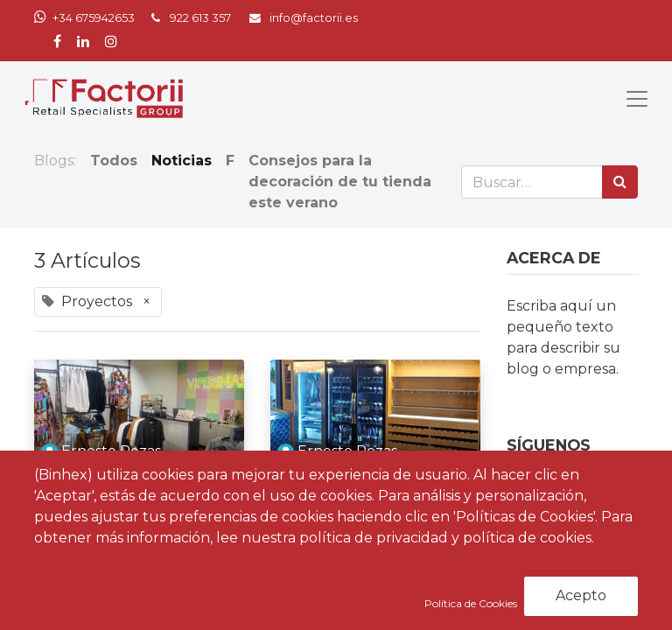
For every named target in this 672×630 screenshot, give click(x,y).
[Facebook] (528, 505)
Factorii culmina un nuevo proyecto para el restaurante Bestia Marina (368, 523)
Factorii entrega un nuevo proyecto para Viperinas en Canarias (127, 513)
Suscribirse (589, 605)
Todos (114, 161)
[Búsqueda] (620, 182)
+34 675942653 (94, 18)
